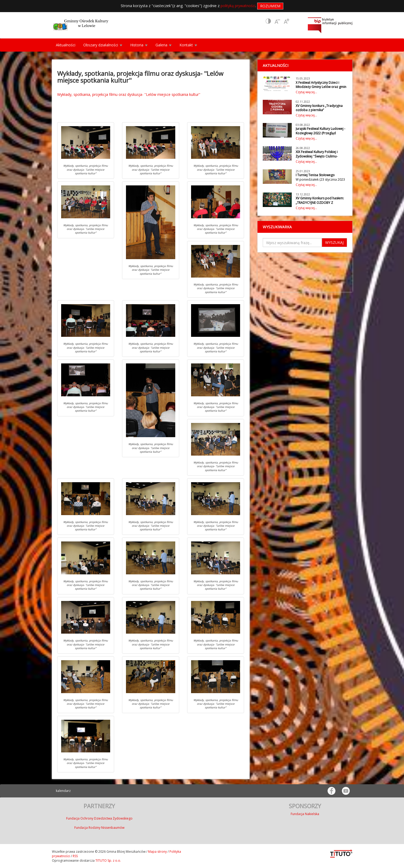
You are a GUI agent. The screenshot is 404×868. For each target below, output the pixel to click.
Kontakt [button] (188, 45)
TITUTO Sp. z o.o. (108, 860)
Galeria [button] (164, 45)
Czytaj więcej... (306, 92)
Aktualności (66, 45)
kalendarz (63, 791)
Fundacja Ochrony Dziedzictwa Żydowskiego (99, 818)
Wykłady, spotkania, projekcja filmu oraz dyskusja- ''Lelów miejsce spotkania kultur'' (129, 94)
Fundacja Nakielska (305, 814)
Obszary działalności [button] (103, 45)
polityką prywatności (238, 6)
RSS (75, 856)
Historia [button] (139, 45)
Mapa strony (157, 852)
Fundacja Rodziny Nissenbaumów (99, 828)
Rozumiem (270, 6)
